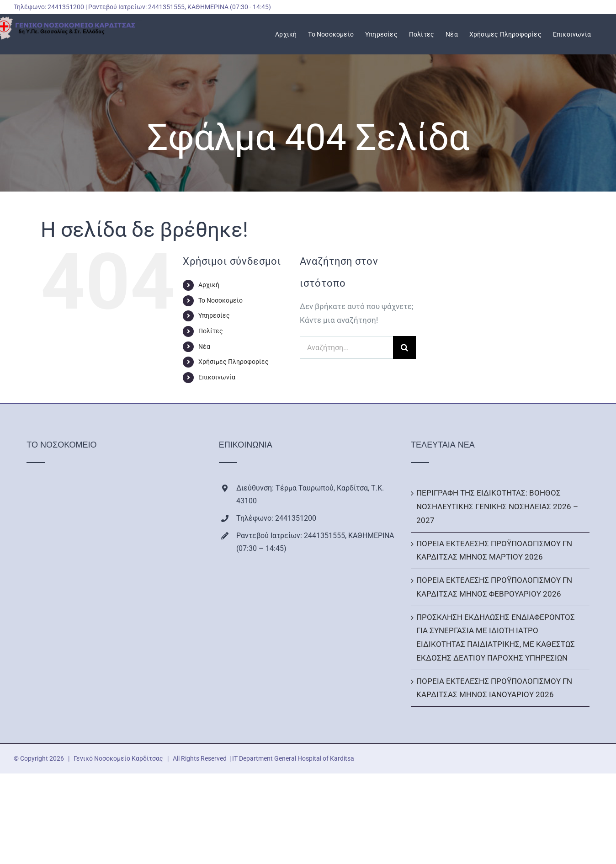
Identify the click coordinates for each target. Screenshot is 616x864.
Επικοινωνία (217, 377)
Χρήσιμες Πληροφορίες (234, 362)
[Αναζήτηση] (404, 347)
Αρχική (209, 285)
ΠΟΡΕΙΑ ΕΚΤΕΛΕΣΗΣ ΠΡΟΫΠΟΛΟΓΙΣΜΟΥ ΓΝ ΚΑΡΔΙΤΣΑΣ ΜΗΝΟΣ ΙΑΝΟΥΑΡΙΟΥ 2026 (494, 688)
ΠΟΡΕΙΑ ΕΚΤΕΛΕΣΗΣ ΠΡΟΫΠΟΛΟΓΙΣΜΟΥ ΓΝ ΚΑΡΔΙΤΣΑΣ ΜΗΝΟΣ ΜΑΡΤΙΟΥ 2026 (494, 550)
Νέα (204, 347)
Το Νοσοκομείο (220, 300)
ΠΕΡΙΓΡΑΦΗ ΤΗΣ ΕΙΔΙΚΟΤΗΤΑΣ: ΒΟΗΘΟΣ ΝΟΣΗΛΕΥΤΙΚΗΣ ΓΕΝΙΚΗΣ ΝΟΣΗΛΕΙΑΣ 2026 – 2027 (497, 507)
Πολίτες (211, 331)
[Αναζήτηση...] (346, 347)
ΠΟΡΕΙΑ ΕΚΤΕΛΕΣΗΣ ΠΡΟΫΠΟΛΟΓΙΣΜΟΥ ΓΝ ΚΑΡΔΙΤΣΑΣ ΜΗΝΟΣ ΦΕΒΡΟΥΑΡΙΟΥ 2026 (494, 587)
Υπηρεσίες (214, 315)
